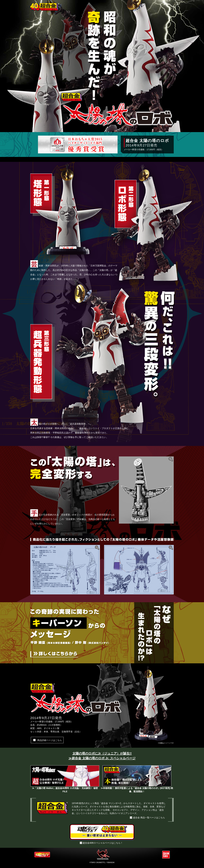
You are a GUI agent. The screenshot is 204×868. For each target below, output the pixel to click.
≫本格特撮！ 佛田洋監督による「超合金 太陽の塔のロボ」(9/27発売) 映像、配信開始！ (137, 789)
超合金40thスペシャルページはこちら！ (103, 843)
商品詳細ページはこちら (50, 740)
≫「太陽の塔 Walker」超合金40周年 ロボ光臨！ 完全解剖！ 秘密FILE (65, 789)
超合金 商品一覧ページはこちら (149, 818)
